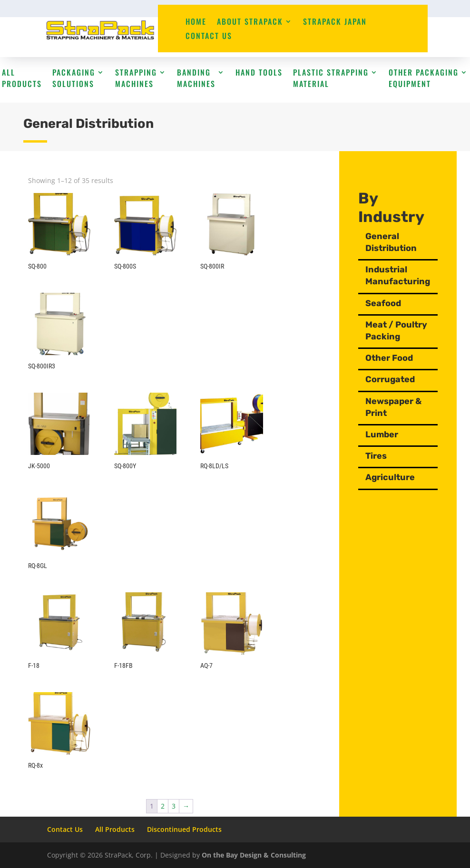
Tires (389, 456)
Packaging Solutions (74, 78)
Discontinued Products (184, 829)
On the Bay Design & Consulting (254, 855)
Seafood (387, 303)
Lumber (395, 434)
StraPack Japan (335, 23)
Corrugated (403, 379)
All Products (22, 78)
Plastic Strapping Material (331, 78)
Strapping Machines (136, 78)
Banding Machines (196, 78)
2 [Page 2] (163, 806)
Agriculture (403, 477)
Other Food (402, 358)
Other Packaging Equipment (424, 78)
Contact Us (209, 37)
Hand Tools (259, 72)
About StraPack (250, 23)
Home (196, 23)
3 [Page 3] (174, 806)
